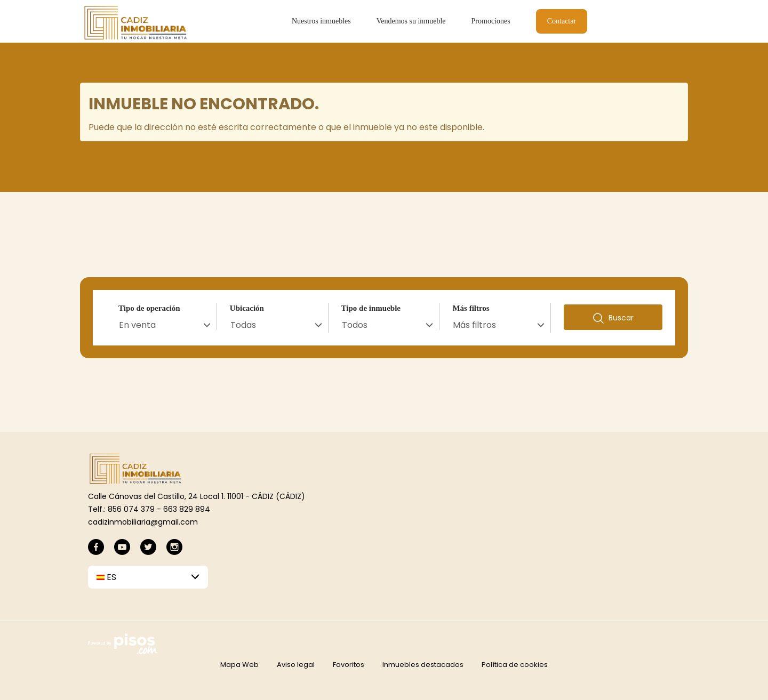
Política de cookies (515, 665)
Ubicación (247, 308)
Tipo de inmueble (371, 308)
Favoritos (349, 665)
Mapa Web (239, 665)
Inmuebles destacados (423, 665)
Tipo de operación (149, 308)
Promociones (491, 21)
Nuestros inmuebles (321, 21)
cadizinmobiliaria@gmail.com (143, 522)
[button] (148, 577)
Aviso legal (296, 665)
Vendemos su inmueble (411, 21)
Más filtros (471, 308)
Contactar (562, 21)
